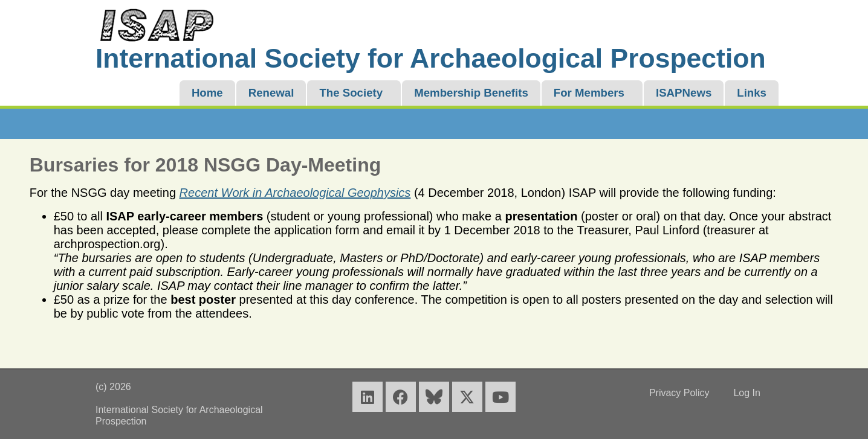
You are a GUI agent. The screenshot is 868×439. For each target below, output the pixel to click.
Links (752, 93)
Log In (747, 393)
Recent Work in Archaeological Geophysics (295, 193)
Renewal (271, 93)
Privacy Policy (679, 393)
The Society (351, 93)
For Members (589, 93)
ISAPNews (684, 93)
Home (207, 93)
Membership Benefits (471, 93)
